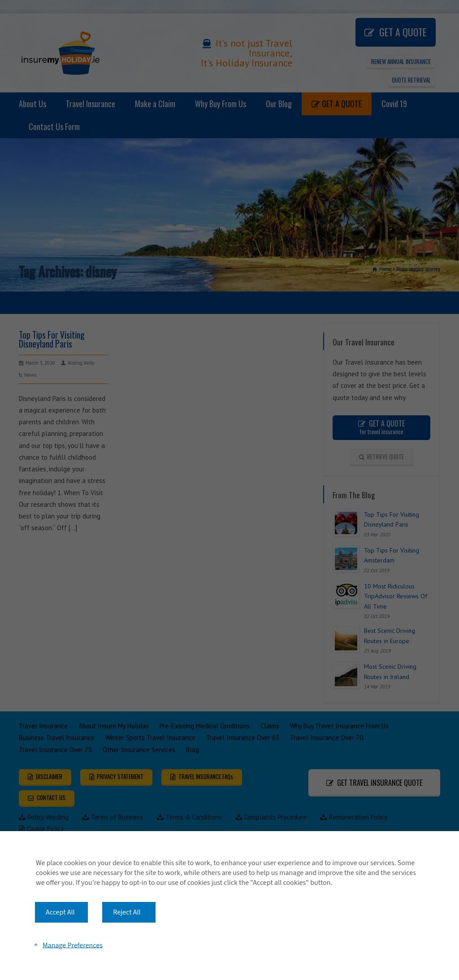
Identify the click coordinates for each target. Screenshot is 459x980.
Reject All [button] (127, 912)
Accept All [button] (60, 912)
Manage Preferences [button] (73, 945)
